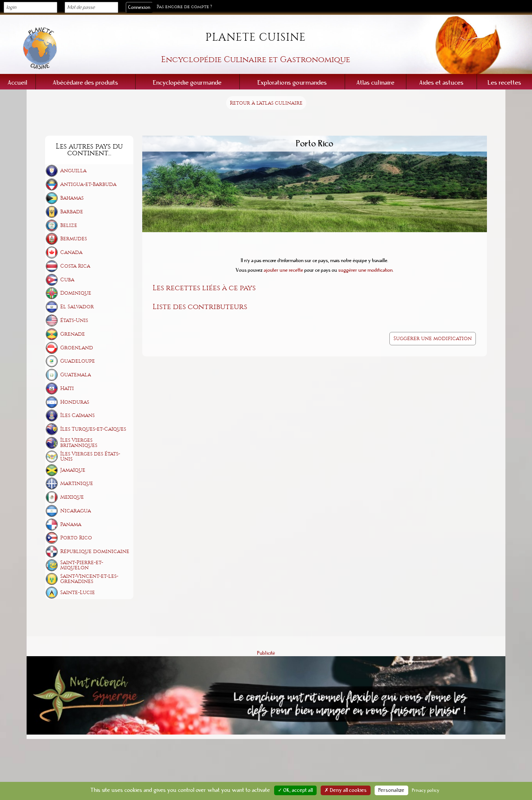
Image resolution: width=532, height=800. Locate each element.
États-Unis (74, 320)
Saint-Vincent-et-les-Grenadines (89, 579)
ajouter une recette (284, 270)
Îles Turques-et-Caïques (93, 429)
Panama (71, 524)
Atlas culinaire (376, 83)
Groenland (77, 348)
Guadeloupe (78, 361)
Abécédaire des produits (86, 83)
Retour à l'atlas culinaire (266, 103)
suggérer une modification (366, 270)
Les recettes (504, 83)
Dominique (76, 293)
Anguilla (73, 171)
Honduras (75, 402)
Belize (69, 225)
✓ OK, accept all (295, 790)
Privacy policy (426, 790)
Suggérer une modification (433, 338)
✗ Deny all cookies (346, 790)
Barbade (72, 212)
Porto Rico (76, 538)
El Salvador (77, 307)
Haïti (67, 388)
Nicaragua (76, 511)
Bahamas (72, 198)
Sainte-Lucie (78, 592)
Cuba (67, 280)
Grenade (73, 334)
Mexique (72, 497)
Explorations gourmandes (292, 83)
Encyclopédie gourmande (187, 83)
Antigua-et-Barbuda (88, 184)
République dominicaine (95, 551)
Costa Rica (75, 266)
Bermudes (74, 239)
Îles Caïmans (77, 415)
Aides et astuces (441, 83)
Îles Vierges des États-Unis (90, 456)
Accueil (18, 83)
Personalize (391, 790)
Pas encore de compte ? (184, 7)
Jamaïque (73, 470)
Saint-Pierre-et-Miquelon (82, 565)
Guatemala (76, 375)
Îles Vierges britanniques (79, 443)
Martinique (77, 483)
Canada (71, 252)
